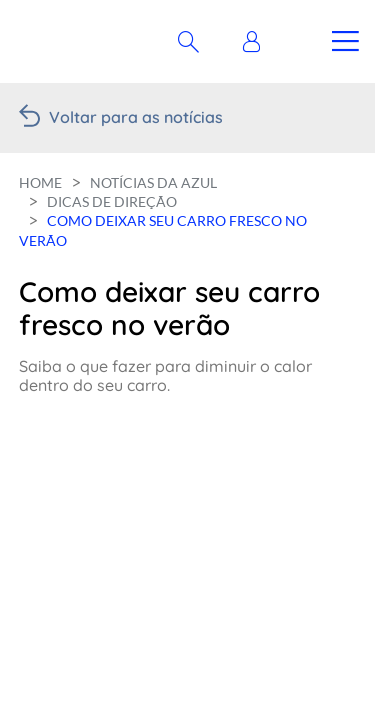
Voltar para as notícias (136, 117)
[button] (256, 42)
